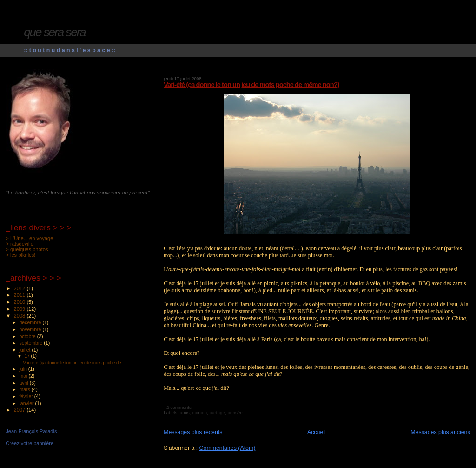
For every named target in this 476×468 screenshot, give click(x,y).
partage (217, 412)
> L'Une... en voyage (29, 238)
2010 (20, 302)
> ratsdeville (20, 244)
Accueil (317, 432)
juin (23, 369)
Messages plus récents (193, 432)
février (26, 396)
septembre (31, 343)
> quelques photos (27, 249)
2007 (20, 410)
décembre (31, 322)
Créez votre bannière (30, 443)
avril (24, 383)
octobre (28, 336)
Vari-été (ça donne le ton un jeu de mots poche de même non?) (251, 85)
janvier (27, 403)
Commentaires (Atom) (228, 448)
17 (28, 356)
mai (24, 376)
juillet (25, 350)
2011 (20, 295)
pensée (235, 412)
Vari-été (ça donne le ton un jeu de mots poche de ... (75, 363)
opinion (199, 412)
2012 (20, 288)
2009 (20, 309)
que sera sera (55, 32)
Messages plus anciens (440, 432)
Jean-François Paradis (31, 431)
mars (25, 389)
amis (185, 412)
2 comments (179, 407)
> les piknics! (20, 255)
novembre (31, 329)
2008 (20, 316)
